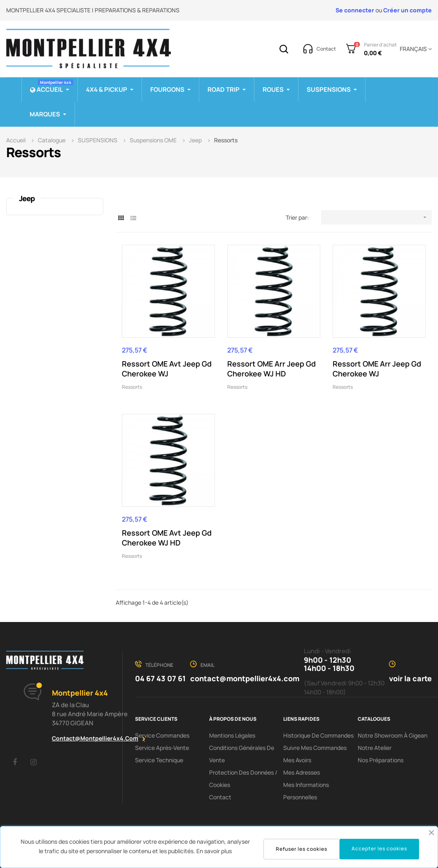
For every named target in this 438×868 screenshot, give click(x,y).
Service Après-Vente (162, 748)
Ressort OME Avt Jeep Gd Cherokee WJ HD (167, 538)
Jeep (27, 198)
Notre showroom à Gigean (393, 735)
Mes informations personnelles (306, 791)
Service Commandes (162, 735)
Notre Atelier (375, 748)
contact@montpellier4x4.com (95, 738)
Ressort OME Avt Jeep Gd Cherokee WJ (167, 369)
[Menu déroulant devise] (414, 49)
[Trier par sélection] (376, 217)
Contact (220, 797)
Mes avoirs (297, 760)
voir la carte (410, 678)
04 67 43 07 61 (160, 678)
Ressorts (132, 387)
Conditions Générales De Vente (242, 754)
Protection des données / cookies (243, 779)
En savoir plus (214, 851)
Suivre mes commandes (315, 748)
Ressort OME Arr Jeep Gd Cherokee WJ (377, 369)
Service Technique (159, 760)
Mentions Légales (232, 735)
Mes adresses (302, 772)
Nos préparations (381, 760)
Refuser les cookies (302, 849)
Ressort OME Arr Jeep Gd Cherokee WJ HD (271, 369)
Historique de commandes (318, 735)
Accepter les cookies (379, 848)
